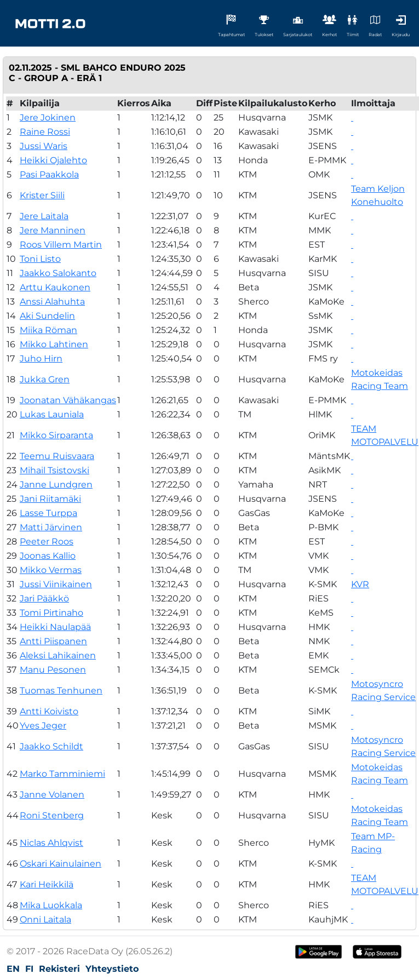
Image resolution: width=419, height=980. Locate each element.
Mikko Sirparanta (56, 435)
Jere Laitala (44, 216)
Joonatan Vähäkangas (68, 400)
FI (29, 969)
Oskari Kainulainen (61, 864)
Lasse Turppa (48, 513)
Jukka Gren (45, 379)
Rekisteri (59, 969)
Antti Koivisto (49, 711)
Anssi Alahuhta (52, 302)
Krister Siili (42, 195)
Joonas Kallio (48, 556)
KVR (360, 584)
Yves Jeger (43, 726)
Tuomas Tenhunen (61, 690)
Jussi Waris (44, 146)
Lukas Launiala (52, 414)
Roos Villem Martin (61, 245)
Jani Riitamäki (50, 499)
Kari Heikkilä (47, 884)
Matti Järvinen (51, 527)
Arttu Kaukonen (55, 287)
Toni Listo (40, 259)
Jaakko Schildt (51, 746)
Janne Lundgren (56, 485)
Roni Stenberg (52, 815)
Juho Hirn (41, 359)
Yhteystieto (112, 969)
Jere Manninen (53, 230)
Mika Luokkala (51, 905)
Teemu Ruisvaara (57, 456)
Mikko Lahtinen (54, 344)
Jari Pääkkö (44, 598)
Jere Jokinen (48, 118)
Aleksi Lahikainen (58, 655)
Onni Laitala (45, 919)
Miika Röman (48, 330)
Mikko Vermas (51, 570)
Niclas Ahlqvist (51, 843)
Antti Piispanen (53, 641)
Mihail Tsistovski (54, 470)
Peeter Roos (47, 541)
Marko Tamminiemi (62, 774)
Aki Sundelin (47, 316)
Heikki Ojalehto (53, 160)
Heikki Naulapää (55, 627)
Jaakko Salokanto (58, 273)
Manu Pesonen (53, 670)
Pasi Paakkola (49, 174)
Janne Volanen (52, 795)
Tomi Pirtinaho (51, 613)
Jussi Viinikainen (56, 584)
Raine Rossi (45, 132)
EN (13, 969)
